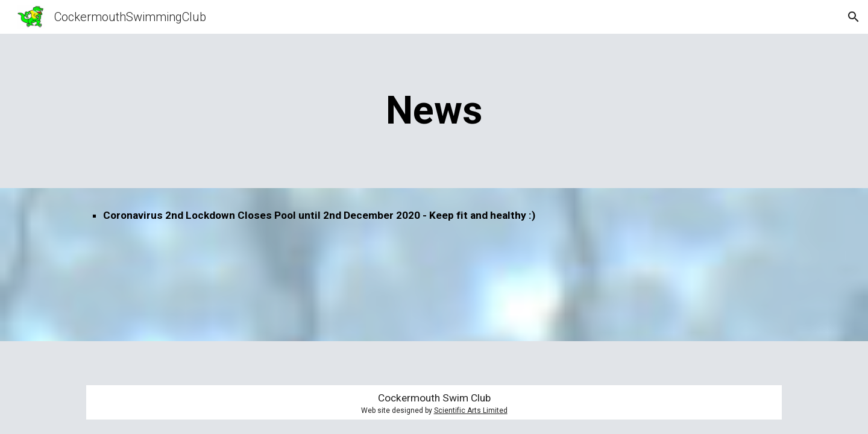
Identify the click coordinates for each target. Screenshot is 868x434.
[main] (434, 111)
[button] (854, 17)
